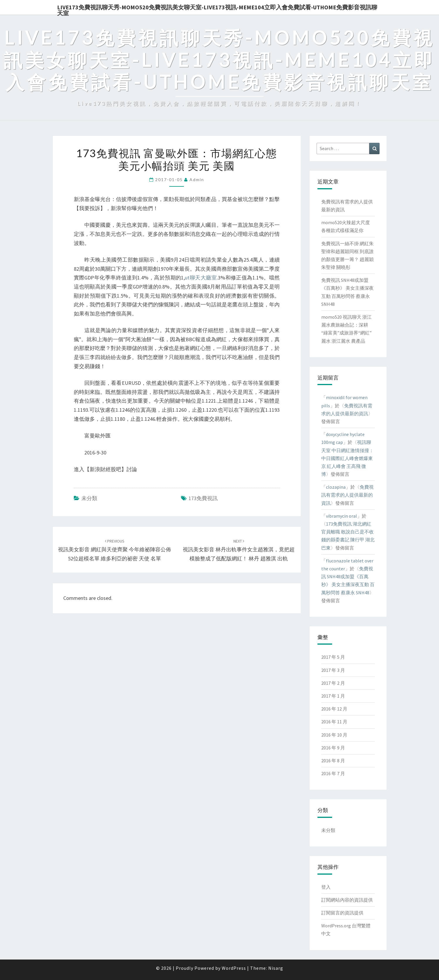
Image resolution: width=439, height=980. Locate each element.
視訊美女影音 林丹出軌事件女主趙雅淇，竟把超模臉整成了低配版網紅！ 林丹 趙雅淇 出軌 (239, 550)
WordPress (234, 968)
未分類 (89, 498)
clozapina (336, 487)
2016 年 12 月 (334, 709)
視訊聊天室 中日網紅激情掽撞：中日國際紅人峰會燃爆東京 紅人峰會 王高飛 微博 (347, 458)
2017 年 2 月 (333, 683)
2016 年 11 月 (334, 722)
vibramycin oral (341, 516)
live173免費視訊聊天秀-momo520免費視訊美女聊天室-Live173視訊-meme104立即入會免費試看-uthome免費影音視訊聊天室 (217, 9)
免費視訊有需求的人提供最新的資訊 (347, 495)
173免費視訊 (203, 498)
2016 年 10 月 (334, 735)
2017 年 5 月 (333, 657)
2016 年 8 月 (333, 761)
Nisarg (276, 968)
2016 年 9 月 (333, 748)
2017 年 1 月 (333, 696)
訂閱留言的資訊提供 (342, 913)
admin (197, 180)
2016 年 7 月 (333, 773)
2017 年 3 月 (333, 670)
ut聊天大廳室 (201, 278)
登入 (326, 887)
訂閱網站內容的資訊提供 (347, 900)
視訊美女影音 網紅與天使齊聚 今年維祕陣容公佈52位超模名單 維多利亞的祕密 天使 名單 (115, 550)
